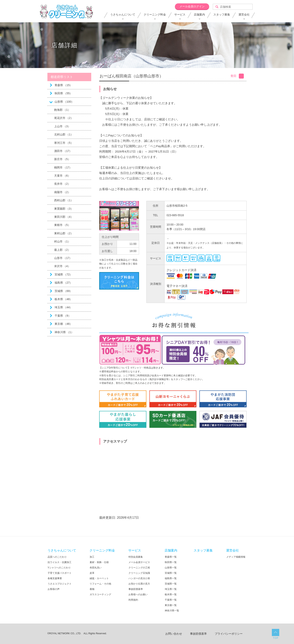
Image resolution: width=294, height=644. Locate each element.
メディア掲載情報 (236, 557)
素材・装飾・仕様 (99, 562)
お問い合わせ (174, 634)
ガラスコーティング (100, 594)
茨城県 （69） (63, 291)
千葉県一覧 (171, 600)
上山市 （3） (62, 126)
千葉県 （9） (63, 316)
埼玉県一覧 (171, 589)
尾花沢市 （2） (64, 118)
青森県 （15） (63, 85)
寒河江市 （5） (64, 143)
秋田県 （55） (63, 93)
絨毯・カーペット (99, 578)
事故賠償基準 (136, 589)
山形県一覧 (171, 568)
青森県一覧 (171, 557)
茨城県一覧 (171, 584)
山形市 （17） (63, 258)
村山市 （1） (62, 241)
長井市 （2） (62, 184)
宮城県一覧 (171, 573)
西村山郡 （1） (64, 200)
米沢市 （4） (62, 266)
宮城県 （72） (63, 274)
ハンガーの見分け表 (139, 578)
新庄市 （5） (62, 159)
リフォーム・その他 (100, 584)
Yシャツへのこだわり (59, 568)
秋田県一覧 (171, 562)
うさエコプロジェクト (60, 584)
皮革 (92, 573)
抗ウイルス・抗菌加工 (60, 562)
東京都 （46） (63, 324)
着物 (92, 589)
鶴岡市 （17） (63, 167)
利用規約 (133, 600)
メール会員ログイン (192, 6)
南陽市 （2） (62, 192)
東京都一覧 (171, 605)
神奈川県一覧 (172, 611)
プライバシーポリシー (229, 634)
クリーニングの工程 (139, 568)
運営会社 (244, 15)
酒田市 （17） (63, 151)
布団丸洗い (96, 568)
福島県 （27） (63, 283)
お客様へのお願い (138, 594)
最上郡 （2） (62, 250)
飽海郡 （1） (62, 110)
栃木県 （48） (63, 299)
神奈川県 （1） (64, 332)
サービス (180, 15)
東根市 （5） (62, 225)
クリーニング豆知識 (139, 573)
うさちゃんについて (123, 15)
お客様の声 (54, 589)
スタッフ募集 (222, 15)
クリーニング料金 (155, 15)
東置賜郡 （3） (64, 209)
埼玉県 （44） (63, 307)
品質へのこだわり (57, 557)
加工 (92, 557)
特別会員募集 (136, 557)
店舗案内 (199, 15)
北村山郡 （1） (64, 134)
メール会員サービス (139, 562)
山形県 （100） (64, 102)
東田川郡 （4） (64, 217)
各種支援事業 (55, 578)
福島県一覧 (171, 578)
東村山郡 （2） (64, 233)
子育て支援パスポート (60, 573)
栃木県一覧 (171, 594)
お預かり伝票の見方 (139, 584)
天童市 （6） (62, 176)
